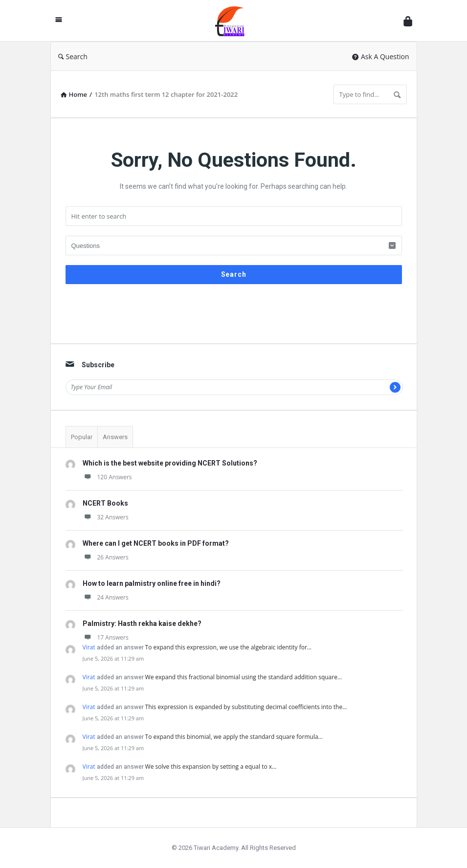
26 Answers (106, 557)
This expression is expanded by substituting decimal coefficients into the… (246, 707)
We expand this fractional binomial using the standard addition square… (244, 677)
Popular (82, 437)
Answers (115, 437)
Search (73, 56)
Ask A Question (381, 56)
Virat (89, 647)
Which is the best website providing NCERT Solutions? (170, 463)
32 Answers (106, 517)
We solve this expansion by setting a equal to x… (211, 767)
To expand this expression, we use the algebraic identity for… (229, 647)
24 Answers (106, 597)
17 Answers (106, 637)
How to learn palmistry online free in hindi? (152, 583)
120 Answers (107, 477)
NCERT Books (105, 503)
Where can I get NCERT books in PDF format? (156, 543)
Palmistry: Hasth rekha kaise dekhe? (142, 623)
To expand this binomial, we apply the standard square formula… (234, 737)
